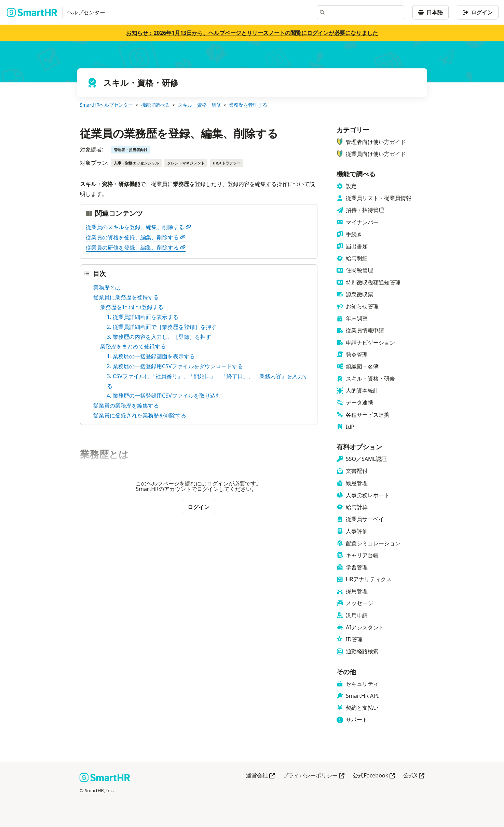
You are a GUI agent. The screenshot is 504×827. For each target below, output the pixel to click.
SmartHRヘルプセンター (106, 105)
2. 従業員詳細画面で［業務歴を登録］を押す (162, 327)
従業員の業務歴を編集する (126, 405)
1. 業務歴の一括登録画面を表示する (151, 356)
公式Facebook (374, 776)
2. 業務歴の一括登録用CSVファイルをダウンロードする (175, 366)
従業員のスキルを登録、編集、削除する (138, 227)
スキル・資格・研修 (200, 105)
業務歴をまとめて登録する (133, 346)
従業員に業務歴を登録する (126, 297)
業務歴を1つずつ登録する (132, 307)
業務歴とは (107, 288)
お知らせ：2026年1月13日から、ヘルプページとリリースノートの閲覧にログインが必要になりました (252, 33)
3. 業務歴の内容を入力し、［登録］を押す (159, 337)
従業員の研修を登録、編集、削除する (136, 248)
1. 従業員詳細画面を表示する (143, 317)
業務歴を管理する (248, 105)
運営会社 (260, 776)
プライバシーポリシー (314, 776)
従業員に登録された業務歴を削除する (140, 415)
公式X (414, 776)
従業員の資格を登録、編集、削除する (136, 237)
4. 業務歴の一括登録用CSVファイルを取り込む (164, 396)
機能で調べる (155, 105)
